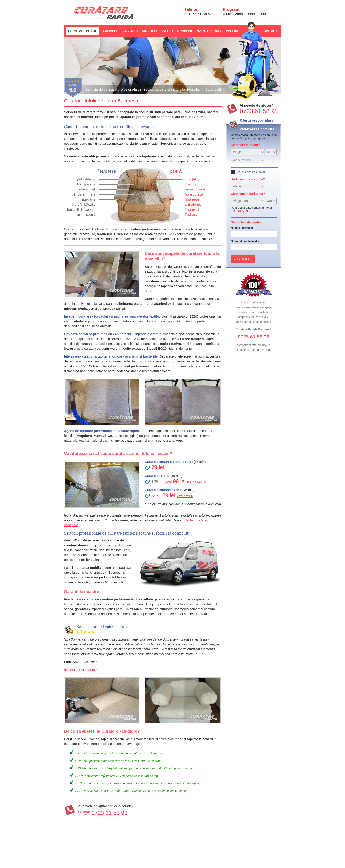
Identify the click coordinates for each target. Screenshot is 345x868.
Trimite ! (243, 259)
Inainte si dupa (209, 31)
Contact (269, 31)
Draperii (185, 31)
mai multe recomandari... (82, 670)
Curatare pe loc (83, 31)
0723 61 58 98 (200, 14)
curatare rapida (261, 350)
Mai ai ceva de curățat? (251, 172)
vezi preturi (185, 496)
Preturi (233, 31)
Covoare (130, 31)
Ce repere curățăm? (245, 145)
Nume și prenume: (243, 228)
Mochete (150, 31)
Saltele (167, 31)
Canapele (111, 31)
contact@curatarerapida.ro (253, 345)
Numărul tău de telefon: (246, 241)
